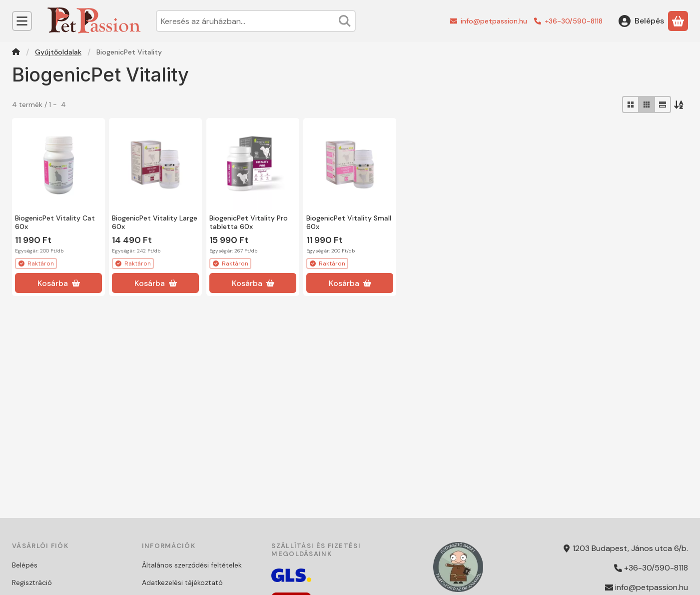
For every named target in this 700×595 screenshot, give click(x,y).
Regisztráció (32, 582)
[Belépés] (641, 21)
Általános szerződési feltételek (192, 565)
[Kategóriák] (22, 21)
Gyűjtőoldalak (58, 52)
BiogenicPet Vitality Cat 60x (55, 223)
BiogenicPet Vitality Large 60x (155, 223)
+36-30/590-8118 (574, 21)
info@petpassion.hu (494, 21)
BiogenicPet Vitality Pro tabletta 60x (249, 223)
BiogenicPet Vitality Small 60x (349, 223)
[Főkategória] (16, 53)
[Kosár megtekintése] (678, 21)
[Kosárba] (58, 283)
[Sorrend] (680, 104)
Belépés (25, 565)
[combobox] (256, 21)
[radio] (631, 104)
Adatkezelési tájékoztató (182, 582)
